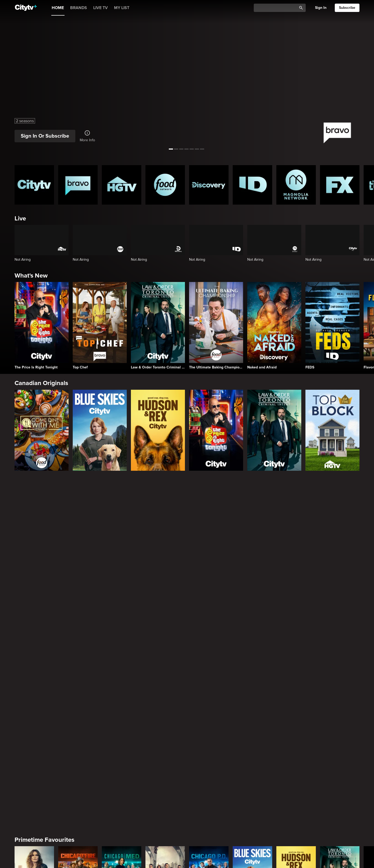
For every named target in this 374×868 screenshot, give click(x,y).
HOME (58, 8)
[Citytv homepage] (34, 185)
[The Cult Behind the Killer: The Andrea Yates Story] (296, 791)
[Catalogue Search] (277, 8)
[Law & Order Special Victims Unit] (34, 534)
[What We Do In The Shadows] (209, 620)
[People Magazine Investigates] (165, 791)
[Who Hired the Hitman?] (340, 791)
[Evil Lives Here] (209, 791)
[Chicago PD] (209, 534)
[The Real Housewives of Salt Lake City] (209, 706)
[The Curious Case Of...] (122, 791)
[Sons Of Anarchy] (252, 620)
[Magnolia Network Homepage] (296, 185)
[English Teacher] (78, 620)
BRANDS (79, 8)
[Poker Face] (165, 620)
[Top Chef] (100, 326)
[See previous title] (9, 75)
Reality (24, 666)
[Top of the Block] (332, 430)
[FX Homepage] (340, 185)
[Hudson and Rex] (158, 430)
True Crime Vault (38, 752)
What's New (31, 276)
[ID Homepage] (252, 185)
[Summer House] (122, 706)
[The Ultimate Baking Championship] (216, 326)
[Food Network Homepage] (165, 185)
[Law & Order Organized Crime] (296, 620)
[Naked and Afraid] (274, 326)
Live (20, 218)
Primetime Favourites (44, 495)
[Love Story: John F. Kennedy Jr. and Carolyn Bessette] (34, 620)
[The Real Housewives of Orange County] (340, 706)
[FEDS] (332, 326)
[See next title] (365, 75)
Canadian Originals (41, 383)
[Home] (26, 8)
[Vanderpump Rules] (252, 706)
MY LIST (122, 8)
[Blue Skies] (100, 430)
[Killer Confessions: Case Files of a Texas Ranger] (252, 791)
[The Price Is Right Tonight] (42, 326)
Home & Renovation (42, 838)
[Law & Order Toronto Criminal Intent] (158, 326)
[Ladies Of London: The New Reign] (78, 706)
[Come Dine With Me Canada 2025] (42, 430)
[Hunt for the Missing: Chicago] (34, 791)
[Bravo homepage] (78, 185)
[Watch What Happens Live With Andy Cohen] (296, 706)
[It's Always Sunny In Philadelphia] (122, 620)
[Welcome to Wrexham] (340, 620)
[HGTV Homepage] (122, 185)
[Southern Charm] (165, 706)
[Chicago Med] (122, 534)
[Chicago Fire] (78, 534)
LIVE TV (101, 8)
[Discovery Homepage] (209, 185)
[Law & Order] (165, 534)
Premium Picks (35, 581)
